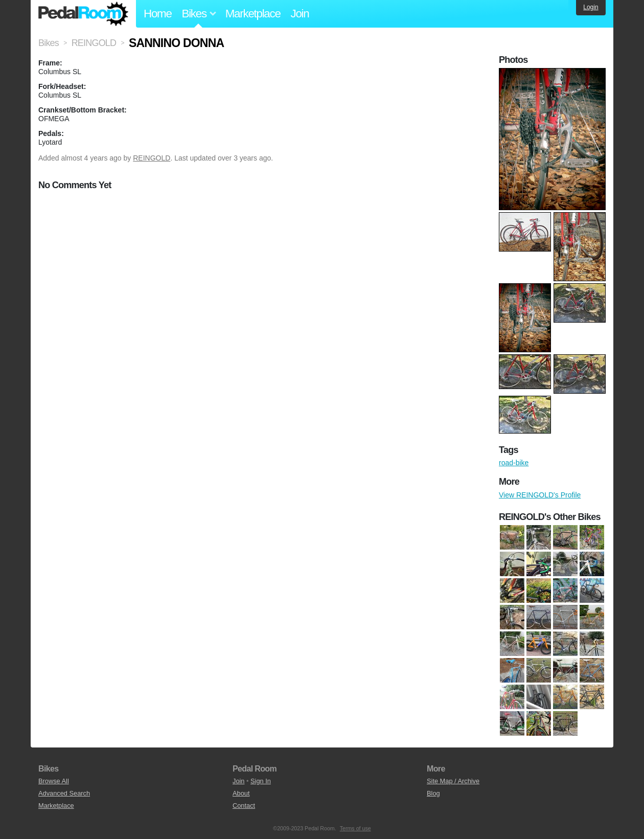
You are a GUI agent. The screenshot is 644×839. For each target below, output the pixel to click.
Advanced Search (64, 793)
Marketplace (253, 14)
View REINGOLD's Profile (540, 495)
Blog (433, 793)
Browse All (54, 781)
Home (158, 14)
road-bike (514, 463)
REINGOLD (152, 158)
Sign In (261, 781)
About (241, 793)
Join (300, 14)
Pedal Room (83, 14)
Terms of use (355, 828)
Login (591, 7)
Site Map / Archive (453, 781)
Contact (244, 806)
